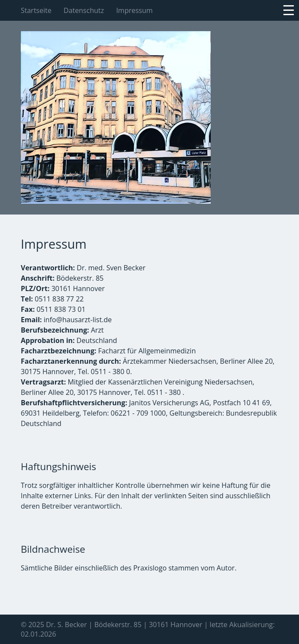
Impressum (134, 10)
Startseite (36, 10)
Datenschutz (84, 10)
